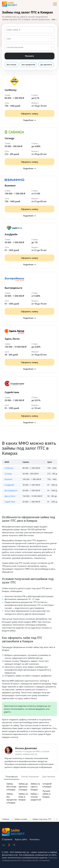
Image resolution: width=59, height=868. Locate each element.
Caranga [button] (8, 474)
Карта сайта (21, 839)
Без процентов (28, 65)
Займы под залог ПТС (42, 819)
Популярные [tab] (12, 777)
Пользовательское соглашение (35, 860)
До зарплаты (46, 65)
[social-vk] (4, 845)
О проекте (7, 839)
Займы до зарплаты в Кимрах (23, 787)
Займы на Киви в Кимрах (23, 797)
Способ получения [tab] (30, 777)
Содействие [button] (10, 502)
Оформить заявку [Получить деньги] (30, 114)
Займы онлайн (21, 819)
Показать (30, 56)
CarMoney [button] (9, 468)
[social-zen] (14, 845)
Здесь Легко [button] (10, 496)
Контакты (35, 839)
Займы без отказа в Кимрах (11, 787)
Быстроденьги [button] (11, 490)
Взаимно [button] (8, 479)
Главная (6, 819)
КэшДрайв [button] (9, 485)
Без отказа (11, 65)
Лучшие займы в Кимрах (46, 794)
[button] (30, 120)
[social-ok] (9, 845)
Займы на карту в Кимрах (35, 787)
